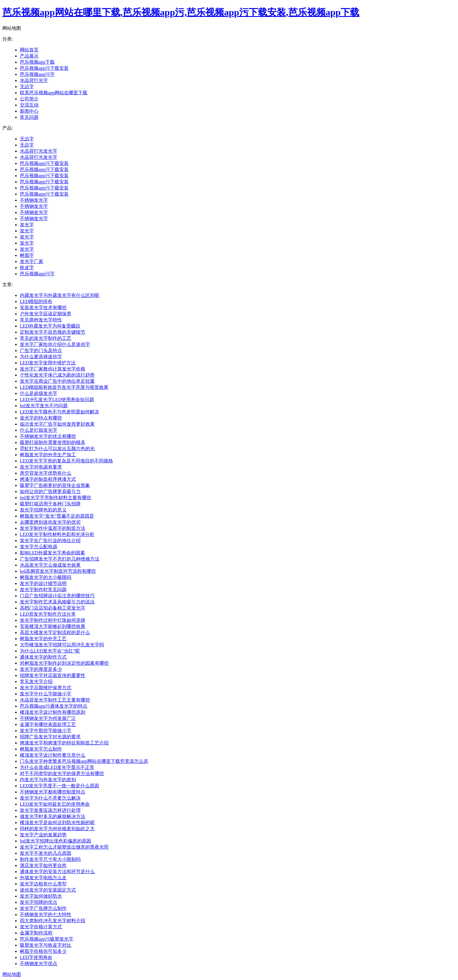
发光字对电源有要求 (41, 467)
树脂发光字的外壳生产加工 (48, 455)
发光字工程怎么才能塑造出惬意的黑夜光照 (64, 847)
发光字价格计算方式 (41, 927)
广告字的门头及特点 (41, 350)
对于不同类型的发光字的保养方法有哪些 (62, 773)
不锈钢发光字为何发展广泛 (48, 718)
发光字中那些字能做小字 (46, 731)
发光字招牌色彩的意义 (43, 510)
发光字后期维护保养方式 (46, 688)
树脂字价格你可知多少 (43, 951)
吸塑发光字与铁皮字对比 (46, 945)
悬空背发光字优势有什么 (46, 473)
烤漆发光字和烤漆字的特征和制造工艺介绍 (64, 743)
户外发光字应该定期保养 (46, 314)
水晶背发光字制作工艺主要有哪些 (55, 700)
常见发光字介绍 (36, 682)
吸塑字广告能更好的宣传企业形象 (55, 485)
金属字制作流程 (36, 933)
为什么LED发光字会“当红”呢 (50, 651)
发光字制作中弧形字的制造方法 (53, 528)
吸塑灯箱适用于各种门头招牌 (50, 504)
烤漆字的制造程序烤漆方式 (48, 479)
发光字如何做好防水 (41, 896)
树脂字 (27, 255)
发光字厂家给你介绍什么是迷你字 (55, 344)
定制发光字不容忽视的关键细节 (53, 332)
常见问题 (29, 117)
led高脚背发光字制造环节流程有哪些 (58, 571)
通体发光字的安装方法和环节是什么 (57, 872)
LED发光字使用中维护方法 (48, 363)
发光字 (27, 225)
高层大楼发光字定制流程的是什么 (55, 632)
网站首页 (29, 50)
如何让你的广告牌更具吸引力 (50, 491)
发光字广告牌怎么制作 (43, 908)
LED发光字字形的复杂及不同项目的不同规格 (66, 461)
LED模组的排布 (36, 301)
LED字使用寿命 (36, 957)
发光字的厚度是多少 (41, 669)
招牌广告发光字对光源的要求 (50, 737)
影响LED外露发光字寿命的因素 (52, 553)
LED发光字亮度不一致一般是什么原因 (59, 786)
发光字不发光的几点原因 (46, 853)
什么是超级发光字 (39, 393)
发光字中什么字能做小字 (46, 694)
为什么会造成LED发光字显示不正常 (57, 767)
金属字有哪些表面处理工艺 (48, 724)
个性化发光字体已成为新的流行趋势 (57, 375)
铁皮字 (27, 268)
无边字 (27, 87)
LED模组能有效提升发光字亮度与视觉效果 (64, 387)
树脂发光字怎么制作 (41, 749)
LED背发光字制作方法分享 (48, 614)
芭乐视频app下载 (37, 62)
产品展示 (29, 56)
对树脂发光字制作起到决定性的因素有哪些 (64, 663)
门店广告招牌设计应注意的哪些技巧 (57, 596)
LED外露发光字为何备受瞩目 (50, 326)
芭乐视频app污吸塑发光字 (47, 939)
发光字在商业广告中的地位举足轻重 (57, 381)
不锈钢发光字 (34, 200)
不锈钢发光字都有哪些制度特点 (53, 792)
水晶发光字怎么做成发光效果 (50, 565)
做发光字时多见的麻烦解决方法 (53, 816)
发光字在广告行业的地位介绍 (50, 541)
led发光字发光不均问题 (44, 406)
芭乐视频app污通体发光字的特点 (54, 706)
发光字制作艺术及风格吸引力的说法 (57, 602)
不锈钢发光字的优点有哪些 (48, 436)
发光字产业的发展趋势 (43, 835)
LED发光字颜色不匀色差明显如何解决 (59, 412)
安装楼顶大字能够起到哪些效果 (53, 626)
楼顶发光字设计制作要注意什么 (53, 755)
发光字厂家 (32, 261)
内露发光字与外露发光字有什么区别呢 (60, 295)
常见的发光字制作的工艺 (46, 338)
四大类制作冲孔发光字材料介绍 (53, 921)
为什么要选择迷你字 (41, 357)
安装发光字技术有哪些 (43, 308)
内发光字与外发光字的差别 (48, 780)
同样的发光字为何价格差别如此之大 (57, 829)
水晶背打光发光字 (39, 151)
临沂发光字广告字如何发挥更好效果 (57, 424)
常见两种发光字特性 (41, 320)
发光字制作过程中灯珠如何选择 (53, 620)
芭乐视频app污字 (37, 74)
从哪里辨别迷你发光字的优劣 (50, 522)
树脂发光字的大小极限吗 (46, 577)
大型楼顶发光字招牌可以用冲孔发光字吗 (62, 645)
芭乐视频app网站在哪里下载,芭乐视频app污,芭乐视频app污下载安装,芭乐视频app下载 (181, 12)
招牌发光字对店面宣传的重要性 (53, 675)
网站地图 (12, 974)
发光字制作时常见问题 (43, 590)
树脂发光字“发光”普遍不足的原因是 (57, 516)
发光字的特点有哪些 (41, 418)
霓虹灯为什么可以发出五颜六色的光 (57, 449)
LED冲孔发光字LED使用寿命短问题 (57, 400)
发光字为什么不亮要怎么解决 (50, 798)
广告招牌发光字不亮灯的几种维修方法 (60, 559)
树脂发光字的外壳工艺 (43, 639)
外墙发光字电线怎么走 (43, 878)
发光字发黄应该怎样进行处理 (50, 810)
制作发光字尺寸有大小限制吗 (50, 859)
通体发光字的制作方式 (43, 657)
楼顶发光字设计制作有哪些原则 (53, 712)
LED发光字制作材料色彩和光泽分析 (57, 534)
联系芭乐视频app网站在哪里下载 (54, 93)
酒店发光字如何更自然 (43, 865)
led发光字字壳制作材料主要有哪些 (55, 498)
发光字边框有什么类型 (43, 884)
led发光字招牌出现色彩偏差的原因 (55, 841)
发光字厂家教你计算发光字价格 (53, 369)
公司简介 (29, 99)
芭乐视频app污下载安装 (44, 68)
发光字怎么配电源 (39, 547)
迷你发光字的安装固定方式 (48, 890)
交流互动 (29, 105)
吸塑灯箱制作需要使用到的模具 (53, 442)
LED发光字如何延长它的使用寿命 (55, 804)
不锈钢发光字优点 (39, 964)
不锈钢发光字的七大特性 (46, 914)
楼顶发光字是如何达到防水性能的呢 (57, 823)
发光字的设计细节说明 (43, 583)
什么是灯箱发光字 (39, 430)
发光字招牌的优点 (39, 902)
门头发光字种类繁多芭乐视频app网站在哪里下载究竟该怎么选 (84, 761)
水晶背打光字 (34, 80)
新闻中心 (29, 111)
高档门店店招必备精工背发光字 (53, 608)
